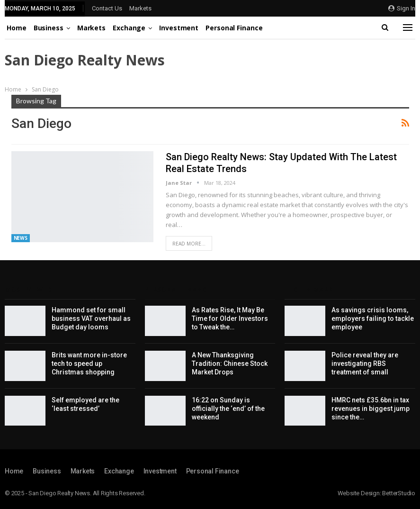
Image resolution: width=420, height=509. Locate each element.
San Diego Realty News (85, 60)
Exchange (129, 28)
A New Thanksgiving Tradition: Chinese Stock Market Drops (230, 364)
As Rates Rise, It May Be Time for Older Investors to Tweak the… (230, 318)
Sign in (402, 8)
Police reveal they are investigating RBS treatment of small (365, 364)
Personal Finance (234, 28)
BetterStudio (399, 493)
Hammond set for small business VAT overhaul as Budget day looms (91, 318)
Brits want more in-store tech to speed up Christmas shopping (89, 364)
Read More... (189, 244)
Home (17, 28)
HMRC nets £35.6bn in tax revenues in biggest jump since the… (371, 409)
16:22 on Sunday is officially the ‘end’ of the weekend (228, 409)
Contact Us (107, 8)
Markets (140, 8)
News (21, 238)
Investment (179, 28)
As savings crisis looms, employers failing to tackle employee (373, 318)
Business (49, 28)
